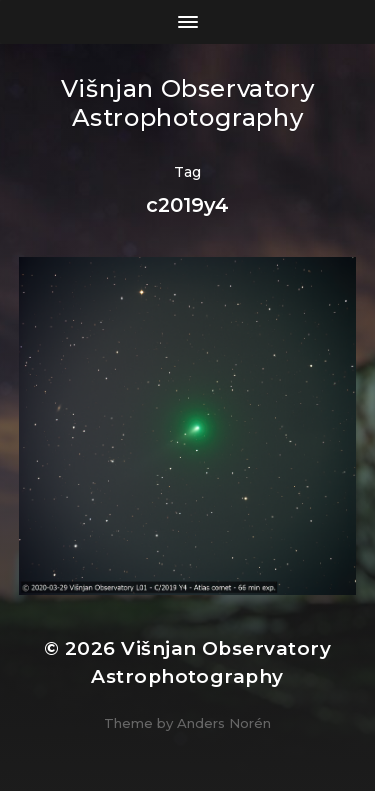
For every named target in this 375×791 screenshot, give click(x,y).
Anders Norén (224, 723)
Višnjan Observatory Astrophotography (187, 103)
